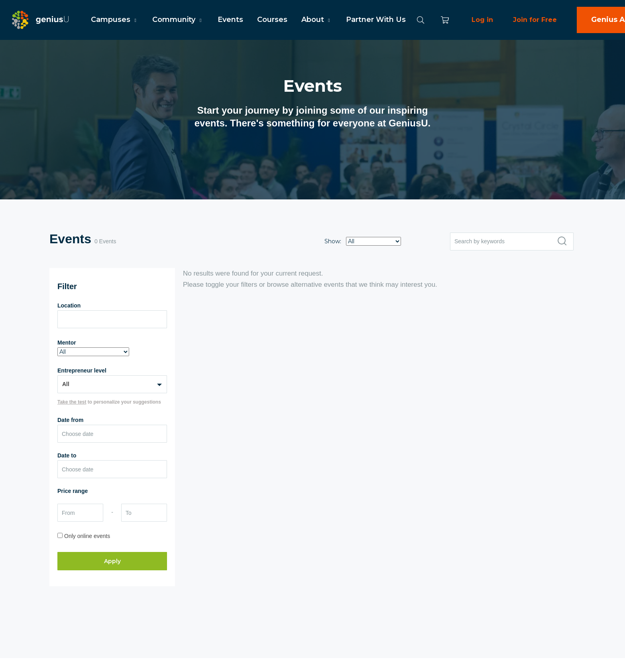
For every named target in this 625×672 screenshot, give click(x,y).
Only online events (87, 536)
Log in (482, 20)
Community (178, 20)
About (317, 20)
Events (230, 20)
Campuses (115, 20)
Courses (272, 20)
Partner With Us (376, 20)
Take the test (72, 402)
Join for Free (535, 20)
